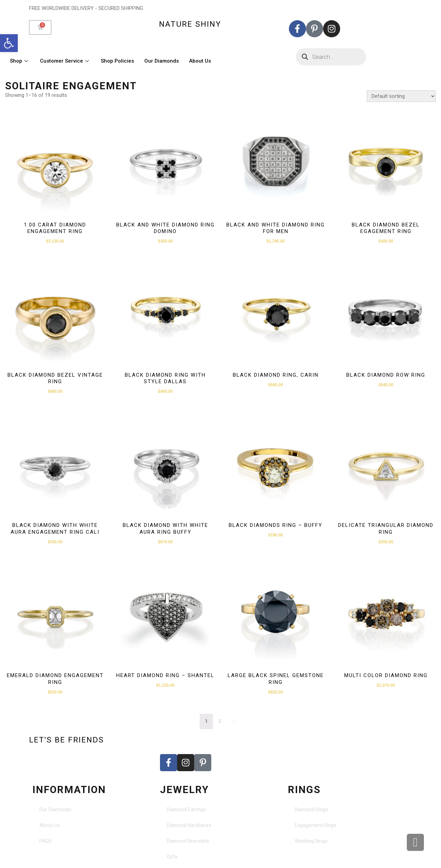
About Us (200, 61)
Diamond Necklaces (189, 825)
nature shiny (190, 24)
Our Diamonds (162, 61)
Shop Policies (117, 61)
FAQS (45, 841)
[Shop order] (401, 96)
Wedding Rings (311, 841)
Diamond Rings (311, 809)
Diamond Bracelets (188, 841)
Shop (20, 61)
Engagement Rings (316, 825)
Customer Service (65, 61)
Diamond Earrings (186, 809)
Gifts (172, 857)
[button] (9, 43)
